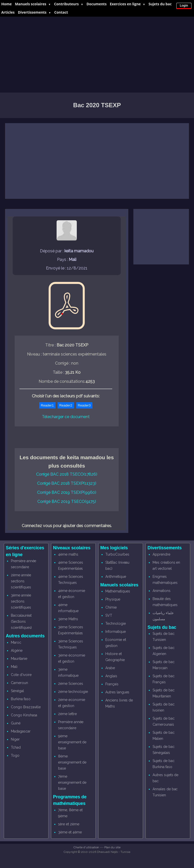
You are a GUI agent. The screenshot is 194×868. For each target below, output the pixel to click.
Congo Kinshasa (24, 715)
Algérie (17, 650)
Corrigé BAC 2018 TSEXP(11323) (67, 483)
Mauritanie (19, 659)
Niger (15, 739)
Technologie (115, 623)
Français (112, 684)
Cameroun (19, 683)
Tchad (16, 747)
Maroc (16, 642)
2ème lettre (67, 714)
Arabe (110, 668)
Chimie (111, 607)
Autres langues (117, 692)
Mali (14, 667)
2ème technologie (73, 692)
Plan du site (112, 847)
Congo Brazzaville (26, 707)
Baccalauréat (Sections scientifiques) (21, 621)
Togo (15, 755)
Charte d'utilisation (86, 847)
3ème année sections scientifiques (21, 601)
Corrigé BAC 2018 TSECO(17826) (67, 474)
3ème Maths (68, 619)
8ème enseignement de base (72, 762)
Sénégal (17, 691)
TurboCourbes (117, 554)
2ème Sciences (70, 684)
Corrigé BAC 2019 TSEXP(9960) (67, 492)
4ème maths (68, 554)
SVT (109, 615)
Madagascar (21, 731)
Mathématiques (118, 591)
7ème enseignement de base (72, 782)
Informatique (115, 632)
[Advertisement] (97, 55)
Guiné (16, 723)
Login (184, 6)
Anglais (111, 676)
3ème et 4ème (70, 832)
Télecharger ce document (66, 417)
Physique (113, 599)
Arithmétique (116, 577)
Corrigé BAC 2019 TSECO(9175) (67, 501)
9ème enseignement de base (72, 742)
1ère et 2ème (69, 824)
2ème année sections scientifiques (21, 581)
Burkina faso (21, 699)
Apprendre (161, 554)
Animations (162, 591)
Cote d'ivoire (21, 675)
